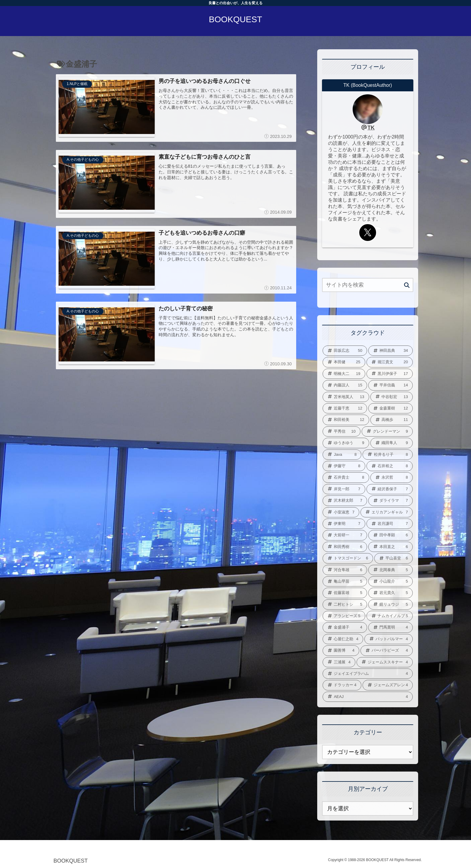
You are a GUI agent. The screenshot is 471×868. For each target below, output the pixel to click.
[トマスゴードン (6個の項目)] (348, 558)
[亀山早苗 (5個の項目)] (345, 581)
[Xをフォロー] (368, 233)
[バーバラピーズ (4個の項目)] (387, 650)
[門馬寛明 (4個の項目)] (390, 627)
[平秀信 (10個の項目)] (342, 431)
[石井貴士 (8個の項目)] (346, 477)
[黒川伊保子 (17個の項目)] (390, 374)
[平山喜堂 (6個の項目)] (394, 558)
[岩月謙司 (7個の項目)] (390, 524)
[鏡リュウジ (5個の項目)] (390, 605)
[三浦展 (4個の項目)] (339, 662)
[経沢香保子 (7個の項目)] (390, 489)
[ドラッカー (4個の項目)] (342, 685)
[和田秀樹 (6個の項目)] (345, 547)
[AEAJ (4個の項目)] (368, 697)
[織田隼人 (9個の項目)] (392, 443)
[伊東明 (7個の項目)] (344, 524)
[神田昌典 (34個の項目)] (390, 351)
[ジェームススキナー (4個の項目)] (385, 662)
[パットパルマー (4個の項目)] (389, 639)
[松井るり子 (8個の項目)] (388, 455)
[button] (407, 285)
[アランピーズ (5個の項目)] (344, 616)
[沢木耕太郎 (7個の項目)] (345, 501)
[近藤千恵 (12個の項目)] (345, 408)
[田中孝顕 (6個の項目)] (390, 535)
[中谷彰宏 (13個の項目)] (392, 397)
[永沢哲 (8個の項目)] (392, 477)
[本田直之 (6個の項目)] (390, 547)
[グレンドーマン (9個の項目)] (387, 431)
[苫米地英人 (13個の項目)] (346, 397)
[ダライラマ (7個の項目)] (390, 501)
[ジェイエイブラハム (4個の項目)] (368, 674)
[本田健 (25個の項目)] (344, 362)
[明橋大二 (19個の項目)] (344, 374)
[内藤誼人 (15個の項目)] (345, 385)
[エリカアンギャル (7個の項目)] (387, 512)
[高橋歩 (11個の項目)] (392, 420)
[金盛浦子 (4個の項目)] (345, 627)
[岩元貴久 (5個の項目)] (390, 593)
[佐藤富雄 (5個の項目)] (345, 593)
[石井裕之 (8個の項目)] (390, 466)
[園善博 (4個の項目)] (341, 650)
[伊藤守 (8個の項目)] (344, 466)
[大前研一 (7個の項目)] (345, 535)
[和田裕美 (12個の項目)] (346, 420)
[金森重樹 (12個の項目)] (390, 408)
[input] (368, 285)
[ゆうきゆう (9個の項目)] (346, 443)
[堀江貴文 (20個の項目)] (390, 362)
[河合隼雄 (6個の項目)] (345, 570)
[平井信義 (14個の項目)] (390, 385)
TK (371, 128)
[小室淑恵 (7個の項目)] (341, 512)
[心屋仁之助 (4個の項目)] (343, 639)
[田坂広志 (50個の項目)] (345, 351)
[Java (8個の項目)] (342, 455)
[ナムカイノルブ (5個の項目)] (390, 616)
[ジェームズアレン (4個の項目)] (388, 685)
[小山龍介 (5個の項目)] (390, 581)
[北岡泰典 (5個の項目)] (390, 570)
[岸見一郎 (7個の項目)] (344, 489)
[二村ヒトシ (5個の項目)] (345, 605)
